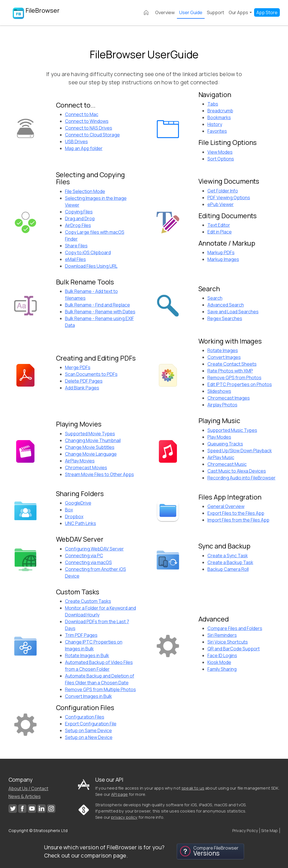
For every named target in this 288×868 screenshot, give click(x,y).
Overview (165, 12)
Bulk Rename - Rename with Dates (100, 312)
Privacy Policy (245, 831)
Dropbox (74, 516)
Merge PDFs (78, 367)
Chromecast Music (227, 464)
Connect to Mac (82, 114)
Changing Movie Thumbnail (93, 440)
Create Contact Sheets (232, 364)
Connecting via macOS (88, 562)
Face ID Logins (222, 655)
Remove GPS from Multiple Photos (100, 689)
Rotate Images (223, 350)
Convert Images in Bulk (88, 696)
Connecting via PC (84, 556)
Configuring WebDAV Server (94, 549)
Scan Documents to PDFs (91, 374)
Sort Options (221, 159)
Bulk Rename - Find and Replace (98, 305)
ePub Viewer (221, 204)
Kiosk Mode (219, 662)
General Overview (226, 506)
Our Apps (238, 12)
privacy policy (124, 817)
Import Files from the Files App (238, 520)
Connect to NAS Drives (89, 128)
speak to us (193, 788)
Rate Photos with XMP (230, 371)
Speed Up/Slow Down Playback (240, 451)
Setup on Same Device (88, 730)
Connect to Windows (87, 121)
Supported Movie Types (90, 434)
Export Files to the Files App (236, 513)
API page (119, 794)
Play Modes (219, 437)
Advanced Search (226, 305)
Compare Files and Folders (235, 628)
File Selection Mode (85, 191)
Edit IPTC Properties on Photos (240, 384)
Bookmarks (219, 117)
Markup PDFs (221, 252)
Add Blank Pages (82, 388)
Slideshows (219, 391)
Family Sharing (222, 669)
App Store (267, 12)
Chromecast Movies (86, 468)
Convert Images (224, 357)
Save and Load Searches (233, 312)
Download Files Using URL (91, 266)
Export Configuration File (91, 724)
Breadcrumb (220, 111)
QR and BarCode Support (234, 649)
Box (69, 510)
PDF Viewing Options (229, 198)
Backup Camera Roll (228, 569)
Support (216, 12)
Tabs (213, 104)
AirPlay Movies (80, 461)
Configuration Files (85, 717)
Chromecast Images (229, 398)
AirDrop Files (78, 225)
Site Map (269, 831)
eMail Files (75, 259)
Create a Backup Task (230, 562)
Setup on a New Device (89, 737)
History (215, 124)
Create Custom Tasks (88, 601)
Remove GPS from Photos (234, 378)
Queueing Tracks (225, 444)
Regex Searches (225, 318)
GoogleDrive (78, 503)
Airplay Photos (222, 405)
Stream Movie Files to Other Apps (99, 474)
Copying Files (79, 212)
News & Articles (25, 796)
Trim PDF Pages (81, 635)
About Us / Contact (28, 788)
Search (215, 298)
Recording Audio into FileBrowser (242, 478)
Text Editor (219, 225)
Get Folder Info (223, 191)
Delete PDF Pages (84, 381)
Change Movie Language (91, 454)
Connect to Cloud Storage (92, 135)
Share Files (76, 246)
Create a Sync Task (228, 556)
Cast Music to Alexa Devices (237, 471)
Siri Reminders (222, 635)
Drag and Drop (80, 218)
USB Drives (76, 142)
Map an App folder (84, 148)
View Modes (220, 152)
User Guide (191, 12)
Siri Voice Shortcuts (228, 642)
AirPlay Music (221, 457)
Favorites (217, 131)
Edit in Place (220, 232)
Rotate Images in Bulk (87, 655)
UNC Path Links (81, 523)
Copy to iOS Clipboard (88, 252)
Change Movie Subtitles (90, 447)
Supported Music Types (232, 430)
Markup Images (223, 259)
